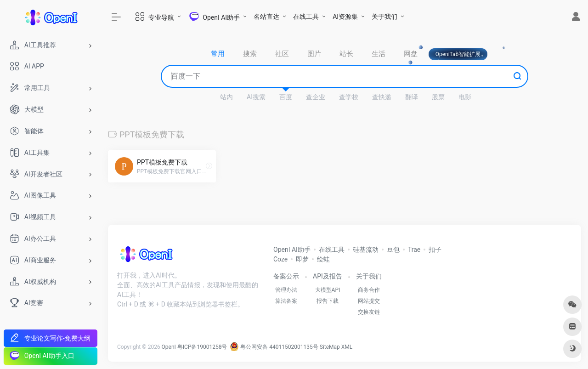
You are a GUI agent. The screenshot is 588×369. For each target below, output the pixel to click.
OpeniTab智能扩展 (458, 54)
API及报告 (328, 276)
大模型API (328, 290)
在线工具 (306, 17)
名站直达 (266, 17)
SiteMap (330, 347)
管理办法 (286, 290)
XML (347, 347)
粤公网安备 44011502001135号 (274, 347)
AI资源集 (345, 17)
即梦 (302, 259)
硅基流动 (366, 250)
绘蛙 (323, 259)
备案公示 (286, 276)
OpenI (169, 347)
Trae (414, 250)
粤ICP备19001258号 (202, 347)
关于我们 (384, 17)
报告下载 (328, 301)
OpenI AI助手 (292, 250)
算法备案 (286, 301)
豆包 (393, 250)
